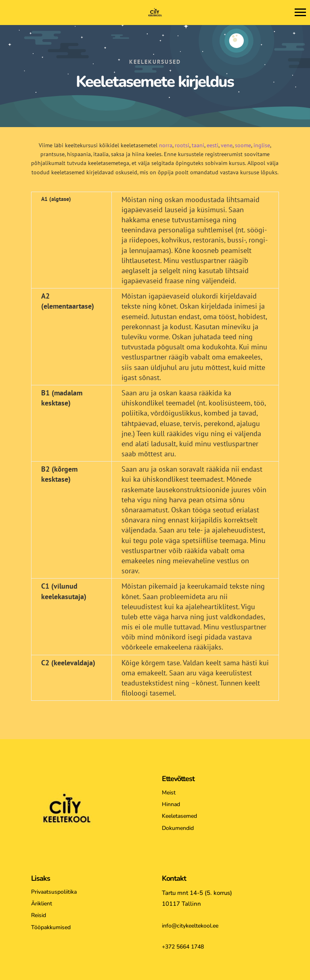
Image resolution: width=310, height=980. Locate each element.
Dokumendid (178, 828)
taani (198, 145)
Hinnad (171, 804)
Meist (169, 793)
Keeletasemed (179, 816)
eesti (213, 145)
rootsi (182, 145)
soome (243, 145)
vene (227, 145)
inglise (262, 145)
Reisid (39, 915)
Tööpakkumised (51, 927)
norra (166, 145)
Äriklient (42, 904)
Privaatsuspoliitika (54, 892)
